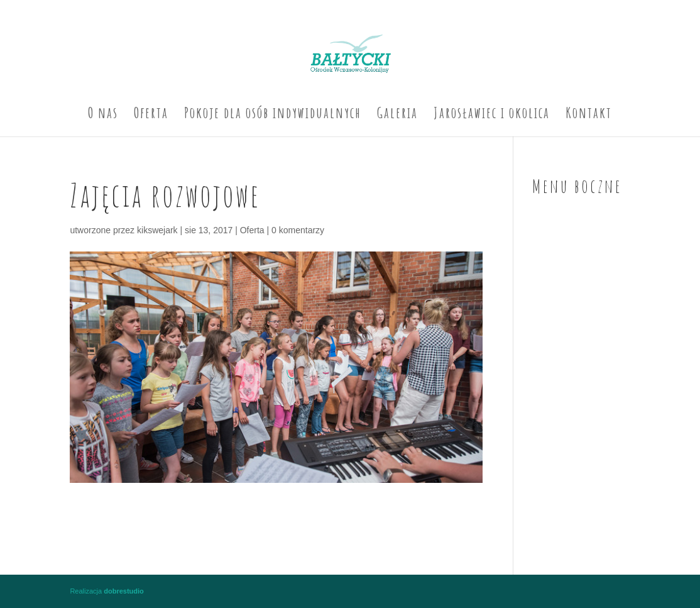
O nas (103, 115)
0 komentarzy (298, 230)
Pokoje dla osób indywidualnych (273, 115)
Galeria (397, 115)
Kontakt (589, 115)
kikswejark (157, 230)
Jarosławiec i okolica (492, 115)
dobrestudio (124, 591)
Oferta (151, 115)
